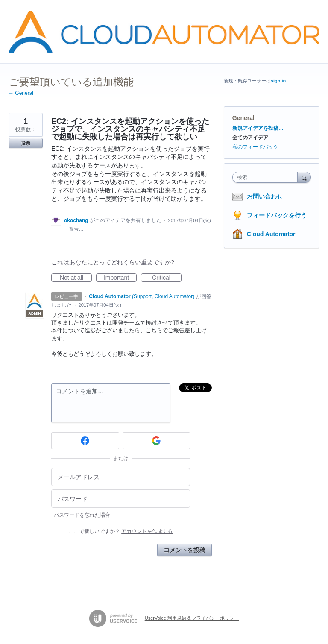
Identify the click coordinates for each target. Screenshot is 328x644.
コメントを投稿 (184, 550)
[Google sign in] (157, 441)
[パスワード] (121, 499)
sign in (278, 81)
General (243, 118)
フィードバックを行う (277, 215)
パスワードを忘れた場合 (82, 515)
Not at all (76, 278)
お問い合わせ (265, 196)
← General (21, 93)
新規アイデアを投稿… (258, 128)
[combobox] (267, 177)
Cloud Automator (271, 234)
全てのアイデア (250, 138)
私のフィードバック (255, 147)
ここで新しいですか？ (121, 531)
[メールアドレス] (121, 477)
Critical (167, 278)
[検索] (304, 177)
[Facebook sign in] (85, 441)
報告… (76, 229)
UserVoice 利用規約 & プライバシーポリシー (192, 618)
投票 (26, 143)
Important (120, 278)
